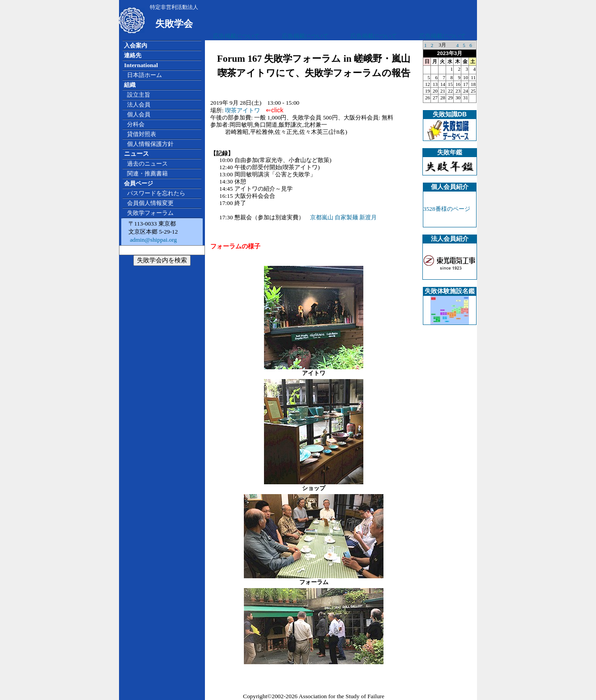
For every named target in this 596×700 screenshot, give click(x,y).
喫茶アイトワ (245, 110)
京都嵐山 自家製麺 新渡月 (344, 217)
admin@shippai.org (153, 240)
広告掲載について (236, 36)
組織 (130, 85)
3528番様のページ (447, 209)
